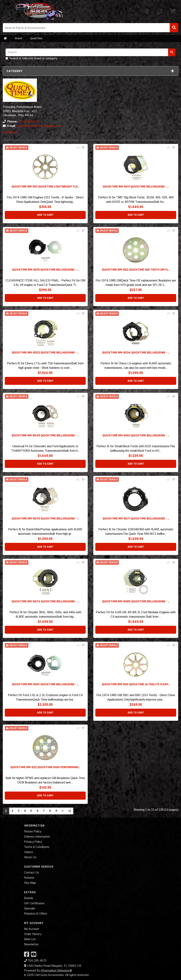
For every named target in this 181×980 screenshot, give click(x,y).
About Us (30, 857)
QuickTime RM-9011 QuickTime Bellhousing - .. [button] (136, 187)
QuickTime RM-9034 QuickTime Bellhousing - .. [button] (136, 352)
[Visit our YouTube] (35, 955)
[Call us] (160, 12)
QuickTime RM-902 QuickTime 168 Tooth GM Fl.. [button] (136, 270)
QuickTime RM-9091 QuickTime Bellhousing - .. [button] (45, 684)
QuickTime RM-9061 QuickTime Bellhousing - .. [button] (136, 435)
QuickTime (36, 38)
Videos (29, 852)
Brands (29, 898)
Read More (10, 132)
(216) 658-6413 (29, 121)
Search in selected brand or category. (32, 58)
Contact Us (31, 873)
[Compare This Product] (78, 148)
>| (70, 811)
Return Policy (33, 831)
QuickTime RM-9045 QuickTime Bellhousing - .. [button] (45, 435)
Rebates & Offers (36, 914)
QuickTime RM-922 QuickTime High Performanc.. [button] (45, 767)
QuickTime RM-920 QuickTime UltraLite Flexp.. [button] (136, 684)
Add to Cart (45, 215)
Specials (30, 908)
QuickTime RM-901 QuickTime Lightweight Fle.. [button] (45, 187)
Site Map (30, 883)
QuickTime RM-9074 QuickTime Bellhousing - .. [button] (45, 601)
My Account (32, 929)
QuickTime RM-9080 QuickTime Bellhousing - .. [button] (136, 601)
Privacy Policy (33, 842)
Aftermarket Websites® (56, 971)
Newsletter (31, 944)
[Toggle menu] (8, 12)
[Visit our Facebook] (28, 955)
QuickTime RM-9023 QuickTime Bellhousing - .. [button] (45, 352)
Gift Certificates (34, 903)
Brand (18, 38)
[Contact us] (147, 12)
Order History (33, 934)
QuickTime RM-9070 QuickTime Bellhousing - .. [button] (45, 518)
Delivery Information (37, 837)
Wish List (30, 939)
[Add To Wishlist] (83, 148)
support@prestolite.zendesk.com (39, 126)
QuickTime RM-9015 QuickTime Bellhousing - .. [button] (45, 270)
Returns (29, 878)
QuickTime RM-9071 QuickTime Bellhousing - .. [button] (136, 518)
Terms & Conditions (37, 847)
